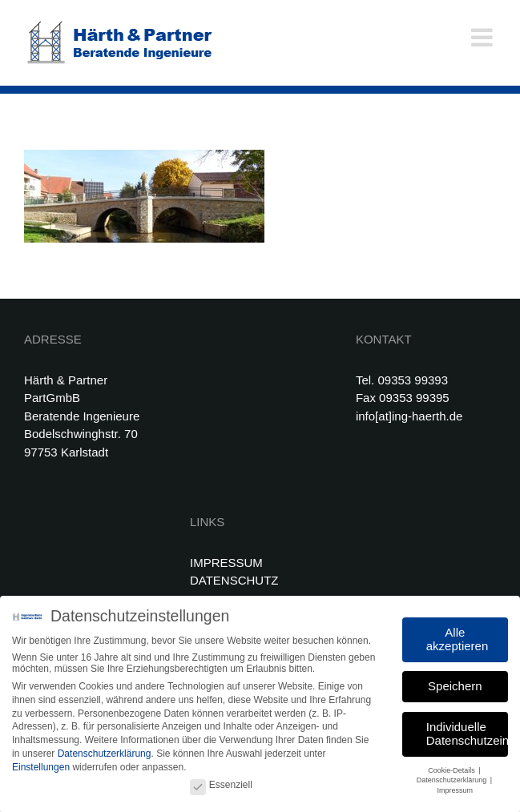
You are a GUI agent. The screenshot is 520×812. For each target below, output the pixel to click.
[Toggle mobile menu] (484, 37)
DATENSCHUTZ (234, 580)
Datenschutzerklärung (105, 751)
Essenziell (221, 782)
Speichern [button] (455, 683)
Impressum (456, 788)
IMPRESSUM (226, 563)
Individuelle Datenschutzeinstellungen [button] (467, 731)
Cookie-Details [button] (452, 768)
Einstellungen (41, 765)
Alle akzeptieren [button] (458, 637)
